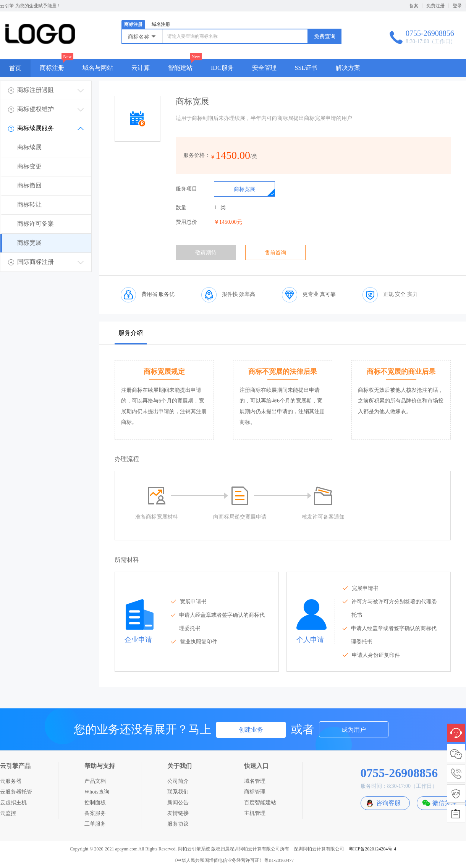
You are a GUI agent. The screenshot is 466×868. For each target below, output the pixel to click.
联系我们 (178, 792)
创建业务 (251, 730)
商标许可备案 (36, 224)
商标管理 (255, 792)
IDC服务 (222, 68)
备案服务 (95, 813)
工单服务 (95, 824)
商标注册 (133, 24)
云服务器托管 (16, 792)
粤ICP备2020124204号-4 (373, 849)
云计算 (141, 68)
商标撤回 (29, 185)
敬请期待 (206, 253)
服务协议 (178, 824)
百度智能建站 (260, 803)
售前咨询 (275, 253)
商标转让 (29, 204)
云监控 (8, 813)
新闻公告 (178, 803)
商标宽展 (29, 243)
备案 (414, 6)
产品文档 (95, 781)
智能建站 (180, 68)
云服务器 (11, 781)
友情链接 (178, 813)
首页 (15, 68)
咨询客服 (388, 803)
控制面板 (95, 803)
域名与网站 (98, 68)
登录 (457, 6)
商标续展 (29, 147)
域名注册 (161, 24)
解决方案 (348, 68)
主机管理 (255, 813)
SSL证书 (306, 68)
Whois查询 (97, 792)
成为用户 (354, 730)
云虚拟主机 (13, 803)
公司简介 (178, 781)
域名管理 (255, 781)
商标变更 (29, 166)
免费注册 (435, 6)
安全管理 (264, 68)
